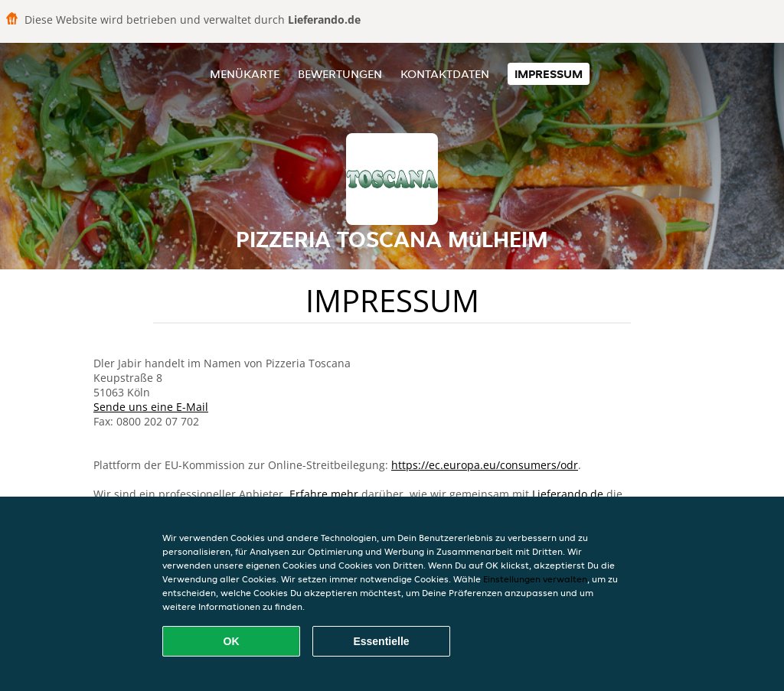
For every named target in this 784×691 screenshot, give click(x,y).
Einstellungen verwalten (535, 579)
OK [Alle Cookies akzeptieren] (232, 641)
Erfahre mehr (324, 494)
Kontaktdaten (445, 74)
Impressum (549, 74)
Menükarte (245, 74)
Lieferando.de (568, 494)
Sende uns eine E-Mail (151, 407)
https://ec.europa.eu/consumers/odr (485, 465)
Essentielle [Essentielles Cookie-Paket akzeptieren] (381, 641)
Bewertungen (340, 74)
